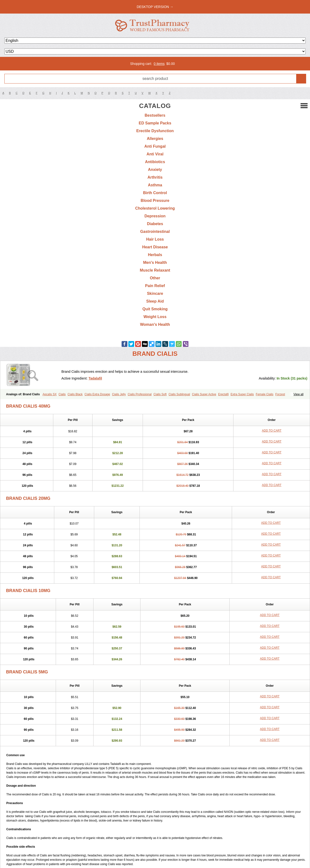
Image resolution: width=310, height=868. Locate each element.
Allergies (155, 139)
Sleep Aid (155, 301)
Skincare (155, 293)
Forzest (280, 394)
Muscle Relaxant (155, 270)
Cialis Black (75, 394)
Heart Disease (155, 247)
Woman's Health (155, 324)
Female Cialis (265, 394)
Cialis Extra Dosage (97, 394)
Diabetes (155, 224)
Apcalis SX (50, 394)
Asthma (155, 185)
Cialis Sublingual (179, 394)
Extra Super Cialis (242, 394)
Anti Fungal (155, 146)
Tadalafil (95, 378)
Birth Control (155, 193)
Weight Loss (155, 317)
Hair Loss (155, 239)
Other (155, 278)
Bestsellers (155, 115)
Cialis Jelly (119, 394)
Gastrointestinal (155, 232)
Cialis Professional (140, 394)
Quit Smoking (155, 309)
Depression (155, 216)
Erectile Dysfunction (155, 131)
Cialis (62, 394)
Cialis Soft (160, 394)
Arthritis (155, 177)
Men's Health (155, 263)
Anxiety (155, 170)
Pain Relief (155, 286)
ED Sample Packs (155, 123)
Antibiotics (155, 162)
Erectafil (223, 394)
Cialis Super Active (204, 394)
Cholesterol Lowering (155, 208)
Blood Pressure (155, 201)
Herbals (155, 255)
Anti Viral (155, 154)
